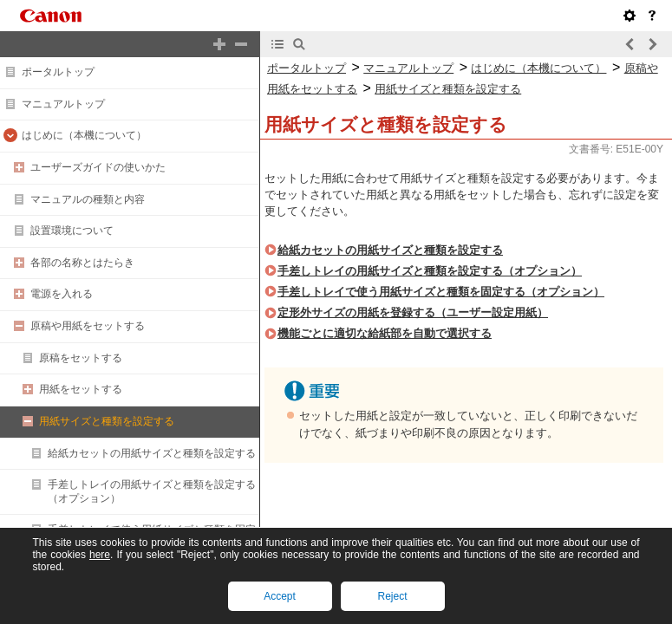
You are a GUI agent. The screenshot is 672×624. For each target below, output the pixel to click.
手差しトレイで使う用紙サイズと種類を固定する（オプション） (441, 292)
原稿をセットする (81, 358)
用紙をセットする (81, 389)
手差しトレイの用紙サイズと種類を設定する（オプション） (430, 271)
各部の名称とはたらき (82, 263)
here (100, 555)
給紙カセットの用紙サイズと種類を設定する (152, 453)
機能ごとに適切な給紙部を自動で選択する (385, 333)
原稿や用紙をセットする (88, 326)
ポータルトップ (58, 72)
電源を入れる (62, 294)
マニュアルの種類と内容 (88, 199)
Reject (392, 596)
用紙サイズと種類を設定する (107, 421)
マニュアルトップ (63, 104)
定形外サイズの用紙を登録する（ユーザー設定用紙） (413, 312)
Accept (280, 596)
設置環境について (72, 231)
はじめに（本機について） (84, 135)
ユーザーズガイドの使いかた (98, 167)
